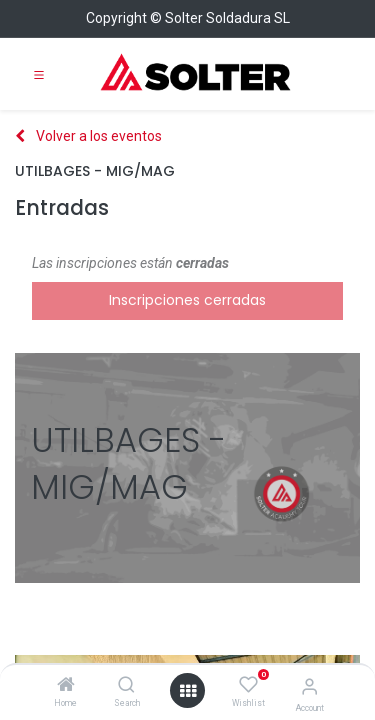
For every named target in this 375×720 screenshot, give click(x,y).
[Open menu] (188, 691)
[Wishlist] (248, 685)
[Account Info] (309, 686)
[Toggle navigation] (39, 74)
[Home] (66, 686)
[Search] (126, 686)
